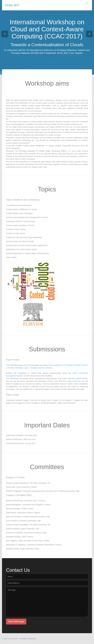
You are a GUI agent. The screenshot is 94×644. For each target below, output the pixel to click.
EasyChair (76, 381)
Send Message (16, 621)
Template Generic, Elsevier (41, 368)
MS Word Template (15, 368)
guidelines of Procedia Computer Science (71, 365)
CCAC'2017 (13, 639)
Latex (26, 368)
